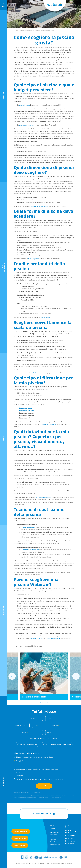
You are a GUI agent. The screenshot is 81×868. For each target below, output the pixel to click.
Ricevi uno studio (20, 838)
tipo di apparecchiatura (44, 497)
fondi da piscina (45, 318)
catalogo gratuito (36, 638)
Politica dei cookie (55, 864)
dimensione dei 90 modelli (39, 206)
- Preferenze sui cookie (66, 864)
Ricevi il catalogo (20, 845)
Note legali (33, 864)
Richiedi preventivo (21, 831)
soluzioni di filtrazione (49, 424)
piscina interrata (25, 105)
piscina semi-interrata (27, 125)
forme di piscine (34, 259)
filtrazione (69, 422)
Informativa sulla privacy (43, 864)
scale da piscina (36, 373)
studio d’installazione (53, 638)
